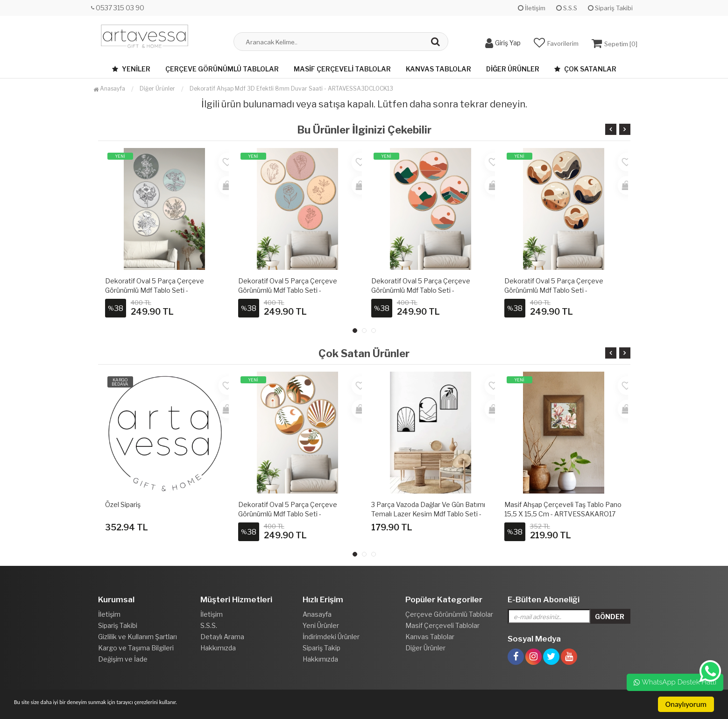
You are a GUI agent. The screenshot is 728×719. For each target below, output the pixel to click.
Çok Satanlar (585, 69)
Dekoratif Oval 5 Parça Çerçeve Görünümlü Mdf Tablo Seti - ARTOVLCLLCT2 (155, 290)
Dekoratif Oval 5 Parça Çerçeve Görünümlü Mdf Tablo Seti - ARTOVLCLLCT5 (554, 290)
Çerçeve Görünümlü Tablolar (222, 69)
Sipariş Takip (322, 648)
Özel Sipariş (123, 504)
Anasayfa (109, 88)
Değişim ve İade (123, 659)
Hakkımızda (218, 648)
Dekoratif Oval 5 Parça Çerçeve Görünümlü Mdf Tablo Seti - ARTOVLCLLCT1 (288, 514)
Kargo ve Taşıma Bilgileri (136, 648)
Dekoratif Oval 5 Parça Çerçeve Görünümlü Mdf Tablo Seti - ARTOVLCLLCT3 (288, 290)
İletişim (532, 8)
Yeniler (131, 69)
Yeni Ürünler (321, 625)
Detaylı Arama (222, 637)
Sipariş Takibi (610, 8)
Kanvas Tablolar (438, 69)
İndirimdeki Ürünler (331, 637)
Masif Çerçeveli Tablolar (342, 69)
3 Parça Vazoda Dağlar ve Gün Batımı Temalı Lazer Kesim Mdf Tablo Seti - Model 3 (428, 514)
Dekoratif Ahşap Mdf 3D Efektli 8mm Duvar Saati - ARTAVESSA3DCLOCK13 (291, 88)
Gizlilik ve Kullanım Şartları (138, 637)
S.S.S (567, 8)
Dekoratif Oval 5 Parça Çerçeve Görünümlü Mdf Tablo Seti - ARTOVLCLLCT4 (421, 290)
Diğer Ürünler (513, 69)
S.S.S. (209, 625)
